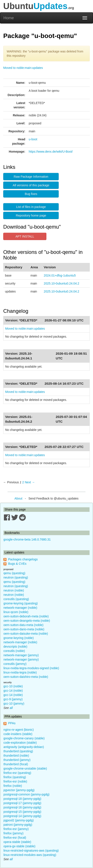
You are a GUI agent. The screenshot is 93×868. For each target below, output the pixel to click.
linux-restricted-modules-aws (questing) (30, 855)
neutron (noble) (14, 590)
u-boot (33, 139)
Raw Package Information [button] (31, 177)
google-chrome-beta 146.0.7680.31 (27, 539)
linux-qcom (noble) (16, 612)
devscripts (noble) (15, 647)
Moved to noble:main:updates (23, 68)
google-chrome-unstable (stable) (25, 768)
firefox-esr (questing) (17, 773)
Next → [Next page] (30, 482)
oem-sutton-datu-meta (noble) (23, 625)
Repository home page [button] (31, 215)
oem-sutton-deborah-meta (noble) (26, 616)
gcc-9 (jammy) (13, 699)
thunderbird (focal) (16, 764)
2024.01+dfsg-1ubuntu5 (60, 275)
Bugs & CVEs (17, 564)
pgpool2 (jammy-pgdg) (19, 820)
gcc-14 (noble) (13, 691)
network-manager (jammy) (21, 655)
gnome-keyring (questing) (21, 603)
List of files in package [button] (31, 207)
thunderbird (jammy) (17, 760)
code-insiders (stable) (18, 734)
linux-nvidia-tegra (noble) (20, 672)
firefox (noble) (13, 786)
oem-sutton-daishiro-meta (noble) (26, 677)
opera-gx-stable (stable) (19, 846)
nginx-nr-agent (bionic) (19, 730)
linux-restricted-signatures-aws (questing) (31, 851)
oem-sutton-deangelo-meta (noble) (27, 621)
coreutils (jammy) (15, 664)
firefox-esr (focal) (15, 838)
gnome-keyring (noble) (19, 638)
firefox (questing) (15, 777)
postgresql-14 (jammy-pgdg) (22, 816)
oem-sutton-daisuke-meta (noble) (26, 634)
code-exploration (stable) (20, 743)
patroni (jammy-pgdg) (18, 825)
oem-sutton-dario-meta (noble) (24, 629)
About (18, 498)
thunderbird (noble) (16, 756)
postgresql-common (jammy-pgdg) (26, 794)
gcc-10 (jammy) (14, 704)
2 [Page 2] (23, 482)
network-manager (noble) (20, 608)
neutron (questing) (16, 577)
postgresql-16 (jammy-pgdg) (22, 807)
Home (9, 18)
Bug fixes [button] (31, 194)
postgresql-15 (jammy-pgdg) (22, 812)
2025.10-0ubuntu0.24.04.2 (61, 283)
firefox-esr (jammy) (16, 829)
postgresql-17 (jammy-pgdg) (22, 803)
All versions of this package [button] (31, 185)
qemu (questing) (14, 573)
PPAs (12, 723)
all (11, 708)
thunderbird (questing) (18, 751)
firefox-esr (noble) (15, 781)
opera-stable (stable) (17, 842)
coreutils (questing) (16, 599)
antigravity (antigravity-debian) (24, 747)
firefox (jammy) (13, 833)
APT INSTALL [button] (25, 236)
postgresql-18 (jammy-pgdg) (22, 799)
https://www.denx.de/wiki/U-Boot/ (51, 152)
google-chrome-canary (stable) (24, 738)
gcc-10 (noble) (13, 686)
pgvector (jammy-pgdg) (19, 790)
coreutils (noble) (14, 651)
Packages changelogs (23, 559)
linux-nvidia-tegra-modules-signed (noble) (31, 668)
